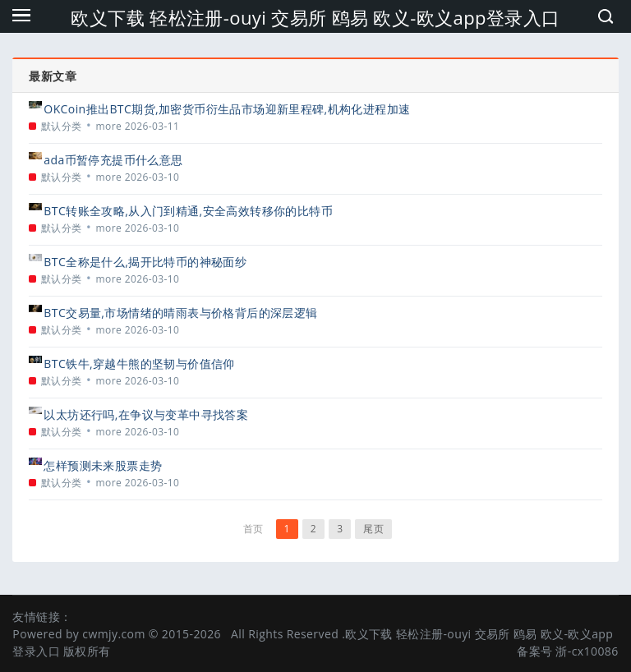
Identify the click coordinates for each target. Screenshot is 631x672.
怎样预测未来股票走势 (103, 465)
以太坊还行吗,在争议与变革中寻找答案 (146, 414)
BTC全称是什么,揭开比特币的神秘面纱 (145, 262)
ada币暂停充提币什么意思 (113, 160)
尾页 (373, 529)
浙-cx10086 (587, 651)
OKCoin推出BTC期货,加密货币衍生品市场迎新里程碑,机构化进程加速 (227, 109)
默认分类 (62, 126)
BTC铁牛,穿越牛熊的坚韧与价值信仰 (139, 364)
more (109, 126)
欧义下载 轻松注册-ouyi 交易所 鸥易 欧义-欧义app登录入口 (315, 17)
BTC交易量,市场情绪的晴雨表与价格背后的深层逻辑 (180, 313)
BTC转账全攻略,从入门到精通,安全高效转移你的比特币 (188, 211)
